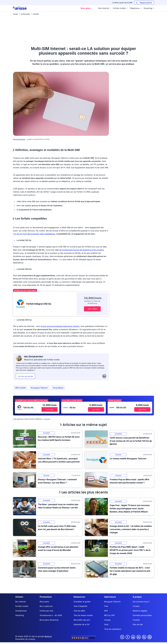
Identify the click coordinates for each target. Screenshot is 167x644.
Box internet (20, 602)
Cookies (136, 620)
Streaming (20, 615)
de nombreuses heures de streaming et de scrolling (82, 250)
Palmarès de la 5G (82, 624)
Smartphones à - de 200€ (51, 615)
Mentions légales (140, 611)
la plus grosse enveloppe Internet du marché (60, 326)
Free (106, 606)
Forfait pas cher (46, 611)
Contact (136, 606)
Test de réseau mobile (83, 615)
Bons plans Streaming (49, 620)
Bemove (48, 636)
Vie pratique (58, 388)
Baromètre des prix (82, 620)
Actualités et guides (82, 602)
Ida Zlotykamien (19, 139)
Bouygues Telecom (39, 388)
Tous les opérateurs (113, 629)
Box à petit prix (46, 606)
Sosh (106, 624)
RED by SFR (109, 615)
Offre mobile (20, 388)
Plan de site (138, 624)
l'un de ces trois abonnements (34, 234)
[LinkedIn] (104, 376)
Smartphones (21, 611)
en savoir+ (47, 419)
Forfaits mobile (22, 606)
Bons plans (44, 602)
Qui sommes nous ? (141, 602)
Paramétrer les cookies (25, 639)
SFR (106, 611)
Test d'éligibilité (80, 606)
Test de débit (79, 611)
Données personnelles (142, 615)
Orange (107, 620)
